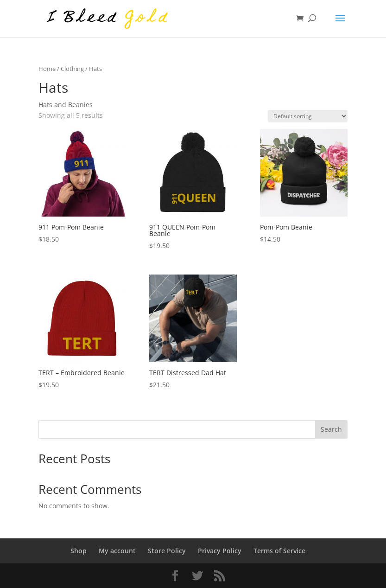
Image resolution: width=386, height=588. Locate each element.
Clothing (72, 69)
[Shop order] (308, 116)
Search (331, 429)
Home (47, 69)
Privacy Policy (220, 551)
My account (117, 551)
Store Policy (167, 551)
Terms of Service (279, 551)
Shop (79, 551)
